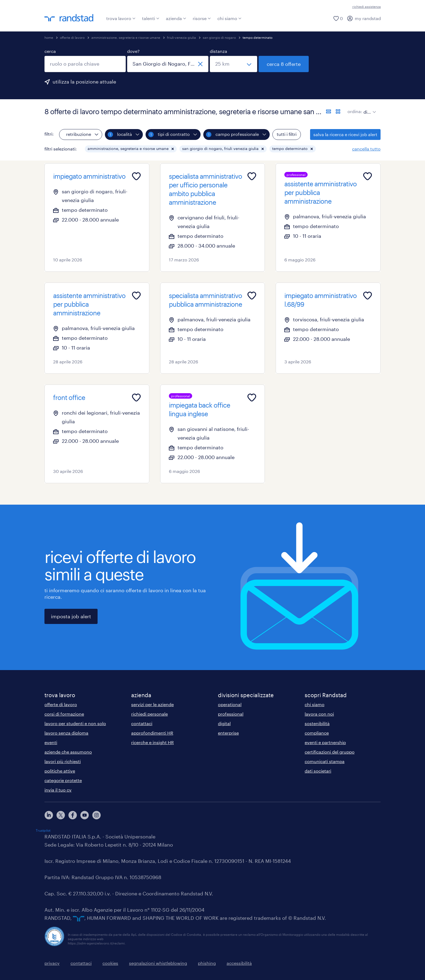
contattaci (142, 723)
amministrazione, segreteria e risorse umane (126, 37)
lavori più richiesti (63, 761)
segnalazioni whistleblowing (158, 963)
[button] (173, 149)
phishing (207, 963)
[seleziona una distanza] (234, 64)
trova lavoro (121, 18)
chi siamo (229, 18)
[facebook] (73, 815)
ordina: (355, 111)
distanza (218, 51)
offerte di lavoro (72, 37)
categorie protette (63, 780)
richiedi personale (149, 714)
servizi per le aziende (152, 704)
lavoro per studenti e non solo (75, 723)
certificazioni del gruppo (330, 752)
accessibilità (239, 963)
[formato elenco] (329, 111)
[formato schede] (338, 111)
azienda (176, 18)
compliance (317, 733)
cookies (110, 963)
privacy (52, 963)
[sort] (369, 108)
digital (224, 723)
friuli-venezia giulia (181, 37)
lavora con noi (319, 714)
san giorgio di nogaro (219, 37)
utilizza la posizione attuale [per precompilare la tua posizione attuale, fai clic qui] (84, 82)
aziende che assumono (68, 752)
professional (231, 714)
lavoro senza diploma (66, 733)
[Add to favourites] (136, 176)
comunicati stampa (325, 761)
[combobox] (85, 64)
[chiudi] (200, 64)
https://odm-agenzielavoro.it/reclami (96, 943)
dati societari (318, 771)
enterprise (228, 733)
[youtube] (85, 815)
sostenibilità (317, 723)
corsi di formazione (64, 714)
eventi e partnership (325, 742)
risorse (202, 18)
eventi (51, 742)
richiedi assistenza (367, 7)
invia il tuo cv (58, 790)
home (49, 37)
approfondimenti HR (152, 733)
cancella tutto (366, 149)
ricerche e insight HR (152, 742)
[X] (61, 815)
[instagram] (96, 815)
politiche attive (60, 771)
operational (230, 704)
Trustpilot (43, 830)
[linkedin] (49, 815)
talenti (151, 18)
